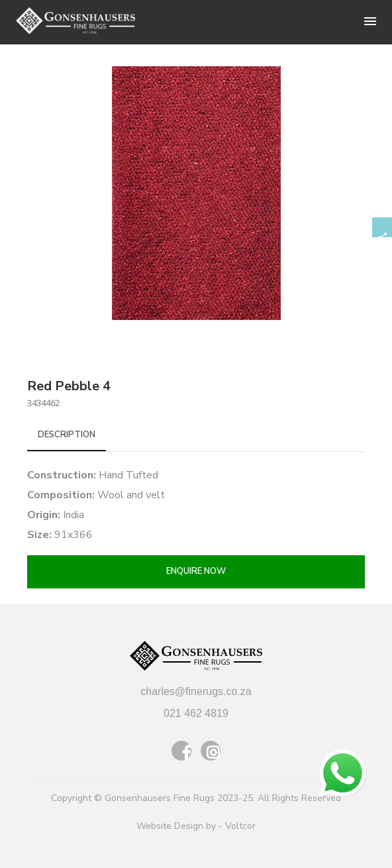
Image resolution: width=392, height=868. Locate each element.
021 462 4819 (196, 713)
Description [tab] (67, 435)
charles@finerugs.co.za (196, 691)
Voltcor (240, 826)
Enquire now (196, 571)
